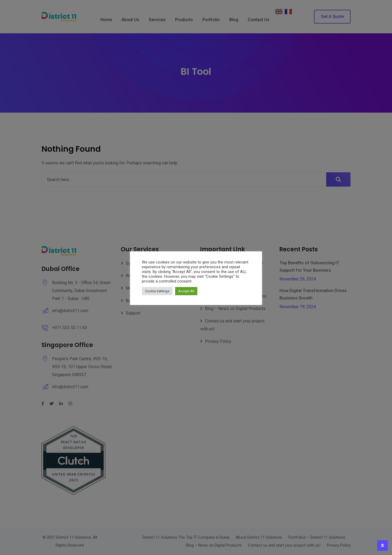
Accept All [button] (186, 291)
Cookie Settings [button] (157, 291)
